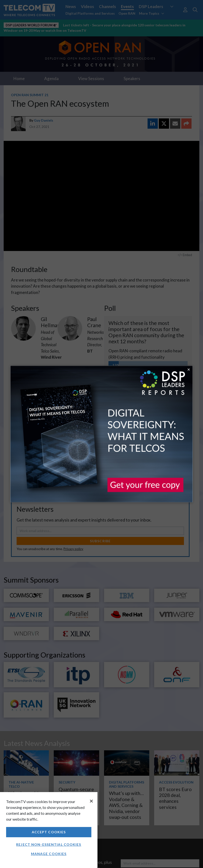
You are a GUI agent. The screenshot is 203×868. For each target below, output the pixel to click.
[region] (49, 830)
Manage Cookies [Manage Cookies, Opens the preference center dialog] (49, 854)
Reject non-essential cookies (49, 844)
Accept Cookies (49, 832)
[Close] (91, 801)
